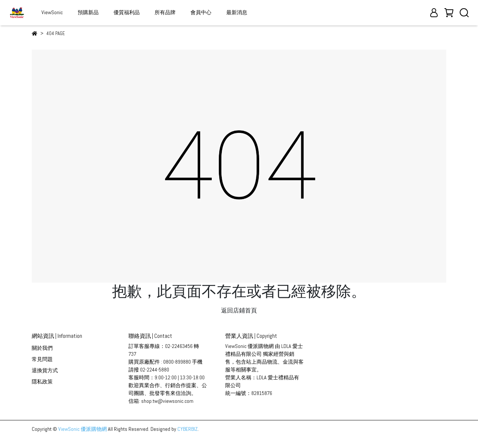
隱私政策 (42, 382)
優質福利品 (127, 12)
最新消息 (237, 12)
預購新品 (88, 12)
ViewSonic (52, 12)
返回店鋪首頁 (239, 310)
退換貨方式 (45, 370)
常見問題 (42, 359)
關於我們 (42, 348)
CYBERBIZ (187, 429)
